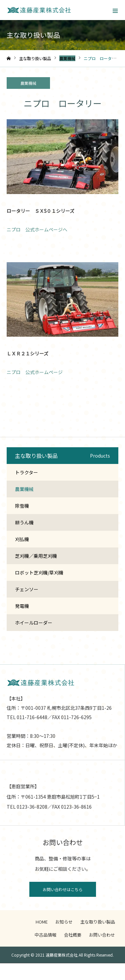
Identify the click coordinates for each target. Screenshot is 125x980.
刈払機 (22, 539)
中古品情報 (45, 935)
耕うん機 (24, 522)
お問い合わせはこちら (63, 889)
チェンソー (27, 589)
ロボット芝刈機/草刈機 (39, 573)
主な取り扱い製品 (98, 922)
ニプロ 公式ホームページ (35, 372)
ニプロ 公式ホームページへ (37, 229)
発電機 (22, 606)
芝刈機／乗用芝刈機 (36, 556)
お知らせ (64, 922)
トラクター (26, 472)
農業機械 (28, 83)
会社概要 (73, 935)
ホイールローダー (34, 623)
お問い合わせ (102, 935)
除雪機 (22, 506)
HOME (42, 922)
